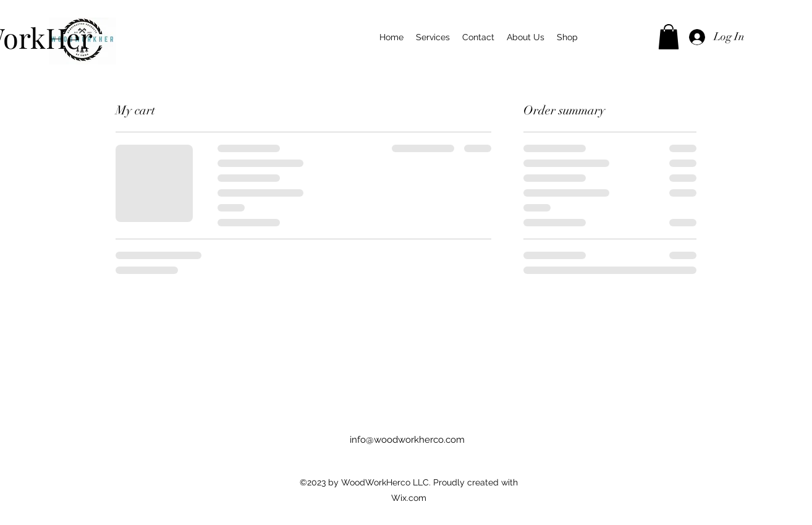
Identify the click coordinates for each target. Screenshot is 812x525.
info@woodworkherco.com (407, 440)
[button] (669, 37)
